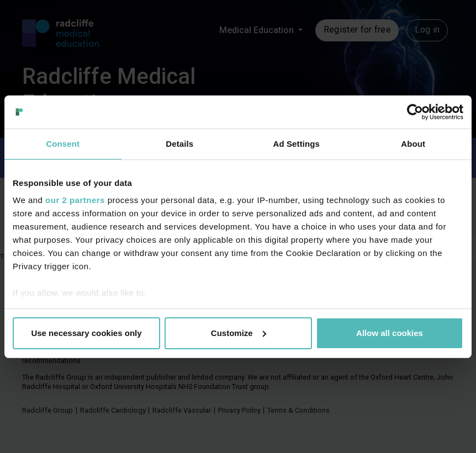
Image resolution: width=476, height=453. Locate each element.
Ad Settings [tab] (297, 144)
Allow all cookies (390, 333)
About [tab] (413, 144)
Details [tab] (179, 144)
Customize (239, 333)
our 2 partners (75, 200)
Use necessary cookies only (86, 333)
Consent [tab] (63, 144)
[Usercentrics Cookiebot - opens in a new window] (415, 112)
